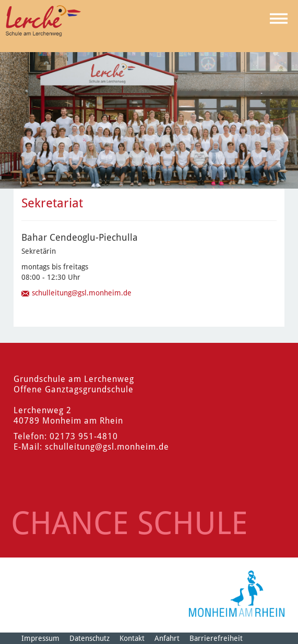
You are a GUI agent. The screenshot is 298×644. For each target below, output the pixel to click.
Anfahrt (167, 638)
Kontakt (132, 638)
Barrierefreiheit (216, 638)
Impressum (40, 638)
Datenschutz (90, 638)
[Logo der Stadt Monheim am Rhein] (237, 594)
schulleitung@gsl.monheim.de (82, 293)
